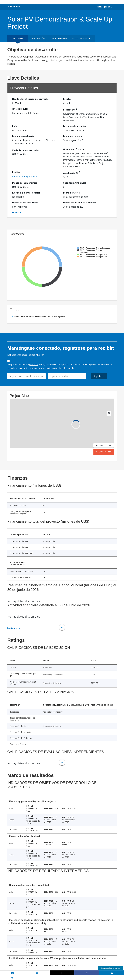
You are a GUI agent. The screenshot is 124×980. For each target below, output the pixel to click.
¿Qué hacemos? (15, 6)
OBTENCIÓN (39, 38)
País (14, 126)
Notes (15, 212)
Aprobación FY (72, 173)
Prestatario (70, 109)
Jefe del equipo (20, 109)
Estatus (67, 99)
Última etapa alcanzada (25, 203)
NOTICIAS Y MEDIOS (82, 38)
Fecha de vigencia (73, 136)
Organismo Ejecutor (74, 149)
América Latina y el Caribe (25, 176)
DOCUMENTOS (60, 38)
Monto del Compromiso (25, 183)
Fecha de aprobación (23, 136)
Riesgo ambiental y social (26, 193)
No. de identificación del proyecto (30, 99)
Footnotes (13, 628)
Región (16, 172)
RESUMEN (18, 38)
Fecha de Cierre (71, 193)
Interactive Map (104, 452)
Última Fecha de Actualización (79, 203)
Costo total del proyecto (26, 150)
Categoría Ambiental (74, 183)
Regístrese (99, 376)
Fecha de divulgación (74, 126)
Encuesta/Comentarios (110, 968)
